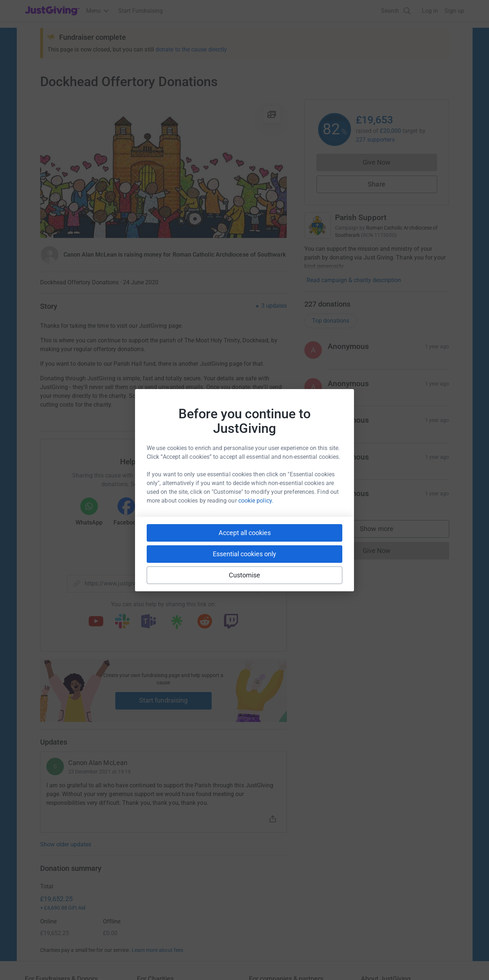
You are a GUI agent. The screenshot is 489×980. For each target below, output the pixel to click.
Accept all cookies (245, 533)
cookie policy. (256, 501)
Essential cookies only (244, 554)
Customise (245, 575)
